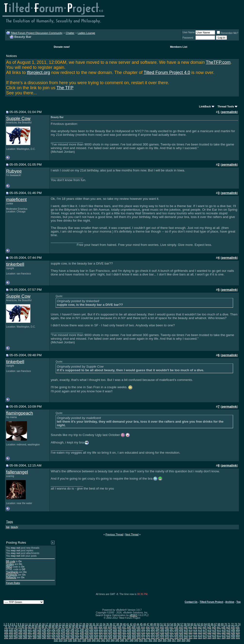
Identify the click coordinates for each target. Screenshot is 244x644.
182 (6, 632)
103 (105, 627)
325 (209, 638)
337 (80, 640)
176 (214, 630)
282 (6, 638)
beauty (14, 527)
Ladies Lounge (86, 33)
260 (139, 635)
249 (87, 635)
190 (44, 632)
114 (157, 627)
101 (96, 627)
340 (94, 640)
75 (6, 627)
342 (103, 640)
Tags (9, 522)
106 (119, 627)
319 (181, 638)
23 (67, 624)
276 (214, 635)
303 (105, 638)
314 (157, 638)
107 (124, 627)
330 (233, 638)
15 (40, 624)
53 (168, 624)
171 (190, 630)
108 (129, 627)
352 (150, 640)
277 (219, 635)
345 (117, 640)
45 (141, 624)
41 (128, 624)
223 (200, 632)
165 (162, 630)
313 (153, 638)
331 (238, 638)
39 (121, 624)
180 (233, 630)
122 (195, 627)
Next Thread (132, 535)
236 (25, 635)
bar (8, 527)
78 (16, 627)
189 (39, 632)
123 (200, 627)
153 (105, 630)
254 (110, 635)
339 (89, 640)
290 (44, 638)
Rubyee (14, 171)
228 (224, 632)
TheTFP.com (218, 62)
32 (97, 624)
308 (129, 638)
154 (110, 630)
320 (186, 638)
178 (224, 630)
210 (139, 632)
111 (143, 627)
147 (77, 630)
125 (209, 627)
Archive (230, 602)
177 (219, 630)
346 (122, 640)
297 (77, 638)
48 (151, 624)
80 (23, 627)
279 (228, 635)
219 (181, 632)
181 (238, 630)
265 (162, 635)
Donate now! (62, 47)
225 (209, 632)
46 (145, 624)
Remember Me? (227, 33)
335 (70, 640)
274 (205, 635)
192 (54, 632)
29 (87, 624)
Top (238, 602)
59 (189, 624)
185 (21, 632)
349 (136, 640)
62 (199, 624)
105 (115, 627)
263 (153, 635)
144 (63, 630)
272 (195, 635)
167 (172, 630)
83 (33, 627)
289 (39, 638)
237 (30, 635)
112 (148, 627)
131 (238, 627)
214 (157, 632)
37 (114, 624)
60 (192, 624)
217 (172, 632)
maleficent (16, 199)
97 (80, 627)
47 (148, 624)
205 (115, 632)
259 (134, 635)
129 (228, 627)
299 (87, 638)
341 (98, 640)
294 (63, 638)
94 (70, 627)
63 (202, 624)
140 (44, 630)
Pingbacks (12, 575)
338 (84, 640)
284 (16, 638)
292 (54, 638)
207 (124, 632)
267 (172, 635)
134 (16, 630)
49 (155, 624)
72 (232, 624)
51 (162, 624)
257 (124, 635)
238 (35, 635)
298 (82, 638)
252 (101, 635)
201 (96, 632)
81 (26, 627)
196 (72, 632)
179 (228, 630)
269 (181, 635)
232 (6, 635)
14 (37, 624)
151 (96, 630)
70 (226, 624)
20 (57, 624)
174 (205, 630)
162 (148, 630)
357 (174, 640)
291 (49, 638)
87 (46, 627)
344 (113, 640)
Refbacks (11, 577)
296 (72, 638)
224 (205, 632)
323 (200, 638)
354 (160, 640)
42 (131, 624)
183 (11, 632)
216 (167, 632)
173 (200, 630)
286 (25, 638)
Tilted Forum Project (211, 602)
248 (82, 635)
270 (186, 635)
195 (68, 632)
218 (176, 632)
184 (16, 632)
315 (162, 638)
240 (44, 635)
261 (143, 635)
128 (223, 627)
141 (49, 630)
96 (77, 627)
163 (153, 630)
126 (214, 627)
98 (83, 627)
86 (43, 627)
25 (74, 624)
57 (182, 624)
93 (67, 627)
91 (60, 627)
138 (35, 630)
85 (40, 627)
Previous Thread (114, 535)
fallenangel (17, 472)
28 (84, 624)
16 (43, 624)
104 (110, 627)
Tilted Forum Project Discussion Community (37, 33)
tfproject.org (38, 72)
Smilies (10, 564)
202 (101, 632)
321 (190, 638)
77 (13, 627)
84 (36, 627)
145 (68, 630)
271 (190, 635)
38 (118, 624)
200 (91, 632)
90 (56, 627)
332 (56, 640)
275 (209, 635)
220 (186, 632)
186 (25, 632)
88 (50, 627)
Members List (179, 47)
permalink (229, 112)
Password (188, 38)
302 (101, 638)
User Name (189, 32)
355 (164, 640)
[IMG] (9, 567)
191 (49, 632)
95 (73, 627)
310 (139, 638)
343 (108, 640)
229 (228, 632)
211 (143, 632)
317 (172, 638)
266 (167, 635)
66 (212, 624)
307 (124, 638)
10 (23, 624)
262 (148, 635)
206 (120, 632)
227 (219, 632)
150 (91, 630)
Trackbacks (12, 572)
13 (33, 624)
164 (157, 630)
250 (91, 635)
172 (195, 630)
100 (91, 627)
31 (94, 624)
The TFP (65, 88)
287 (30, 638)
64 (205, 624)
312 (148, 638)
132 (6, 630)
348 (131, 640)
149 (87, 630)
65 (209, 624)
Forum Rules (13, 583)
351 (146, 640)
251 (96, 635)
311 (143, 638)
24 (70, 624)
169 (181, 630)
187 (30, 632)
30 (91, 624)
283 (11, 638)
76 (9, 627)
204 (110, 632)
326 (214, 638)
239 (39, 635)
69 (222, 624)
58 (185, 624)
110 (138, 627)
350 (141, 640)
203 (105, 632)
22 (63, 624)
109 (133, 627)
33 (101, 624)
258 (129, 635)
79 (19, 627)
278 (224, 635)
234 (16, 635)
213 (153, 632)
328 (224, 638)
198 (82, 632)
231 (238, 632)
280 (233, 635)
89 (53, 627)
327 (219, 638)
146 (72, 630)
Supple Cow (18, 118)
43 (134, 624)
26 (77, 624)
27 (80, 624)
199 (87, 632)
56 (178, 624)
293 (58, 638)
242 (54, 635)
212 (148, 632)
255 (115, 635)
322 (195, 638)
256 (120, 635)
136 (25, 630)
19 (54, 624)
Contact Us (191, 602)
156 (120, 630)
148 (82, 630)
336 (75, 640)
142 (54, 630)
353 (155, 640)
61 (195, 624)
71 (229, 624)
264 (157, 635)
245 (68, 635)
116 (167, 627)
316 (167, 638)
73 (236, 624)
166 (167, 630)
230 (233, 632)
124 (204, 627)
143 (58, 630)
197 (77, 632)
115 (162, 627)
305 (115, 638)
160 (139, 630)
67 (215, 624)
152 (101, 630)
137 (30, 630)
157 (124, 630)
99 (87, 627)
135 (21, 630)
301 (96, 638)
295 (68, 638)
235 (21, 635)
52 (165, 624)
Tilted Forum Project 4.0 (167, 72)
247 (77, 635)
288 (35, 638)
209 (134, 632)
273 (200, 635)
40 (124, 624)
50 (158, 624)
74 (239, 624)
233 (11, 635)
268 (176, 635)
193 (58, 632)
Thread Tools (226, 106)
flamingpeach (20, 413)
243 (58, 635)
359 (183, 640)
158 (129, 630)
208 (129, 632)
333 (61, 640)
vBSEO (133, 615)
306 (120, 638)
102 (100, 627)
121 (190, 627)
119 (181, 627)
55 (175, 624)
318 (176, 638)
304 (110, 638)
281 (238, 635)
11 (26, 624)
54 (172, 624)
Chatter (70, 33)
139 (39, 630)
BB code (11, 561)
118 (176, 627)
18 (50, 624)
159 (134, 630)
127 (219, 627)
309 (134, 638)
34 (104, 624)
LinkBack (205, 106)
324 (205, 638)
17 (47, 624)
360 (188, 640)
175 (209, 630)
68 (219, 624)
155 (115, 630)
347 (127, 640)
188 (35, 632)
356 (169, 640)
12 (30, 624)
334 (65, 640)
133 (11, 630)
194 (63, 632)
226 (214, 632)
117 (171, 627)
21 (60, 624)
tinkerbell (15, 264)
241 (49, 635)
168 (176, 630)
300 (91, 638)
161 (143, 630)
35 (107, 624)
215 (162, 632)
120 (186, 627)
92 (63, 627)
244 (63, 635)
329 (228, 638)
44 (138, 624)
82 (29, 627)
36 (111, 624)
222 (195, 632)
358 (179, 640)
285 (21, 638)
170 (186, 630)
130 (233, 627)
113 (152, 627)
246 (72, 635)
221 (190, 632)
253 (105, 635)
